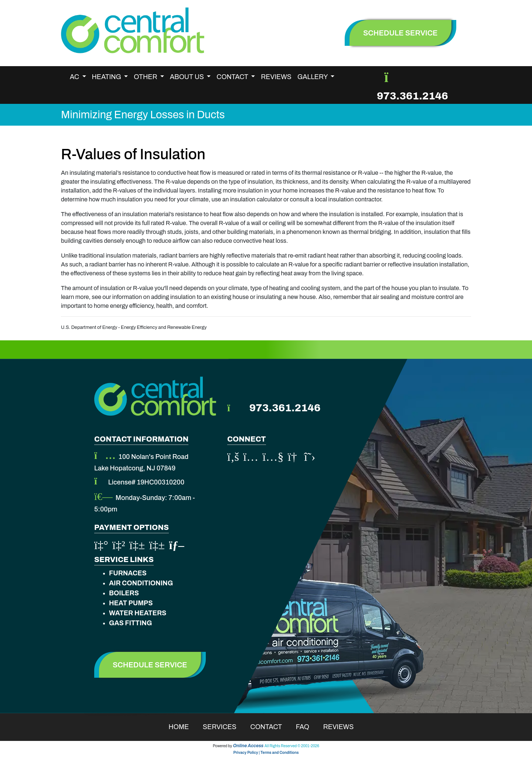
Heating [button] (107, 77)
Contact (271, 727)
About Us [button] (188, 77)
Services (224, 727)
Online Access (248, 746)
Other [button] (146, 77)
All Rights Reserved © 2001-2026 (292, 746)
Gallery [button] (313, 77)
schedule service (400, 33)
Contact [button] (233, 77)
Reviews (276, 77)
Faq (307, 727)
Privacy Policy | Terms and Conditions (266, 753)
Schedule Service (150, 665)
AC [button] (75, 77)
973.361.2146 (412, 96)
